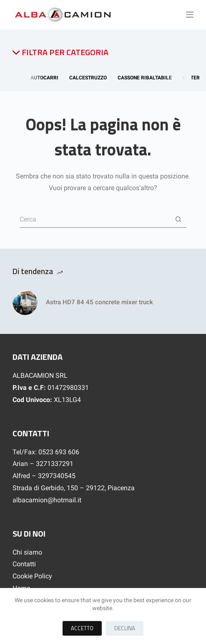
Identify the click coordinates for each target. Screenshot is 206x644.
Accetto (82, 628)
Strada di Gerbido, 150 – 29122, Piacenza (74, 488)
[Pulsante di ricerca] (178, 219)
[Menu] (190, 15)
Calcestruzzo (90, 78)
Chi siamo (27, 552)
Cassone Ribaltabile (146, 78)
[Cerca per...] (95, 219)
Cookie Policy (32, 576)
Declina (125, 628)
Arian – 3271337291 (43, 464)
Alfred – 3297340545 (44, 476)
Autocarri (46, 78)
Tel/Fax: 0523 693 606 (46, 452)
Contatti (24, 564)
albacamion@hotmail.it (47, 500)
